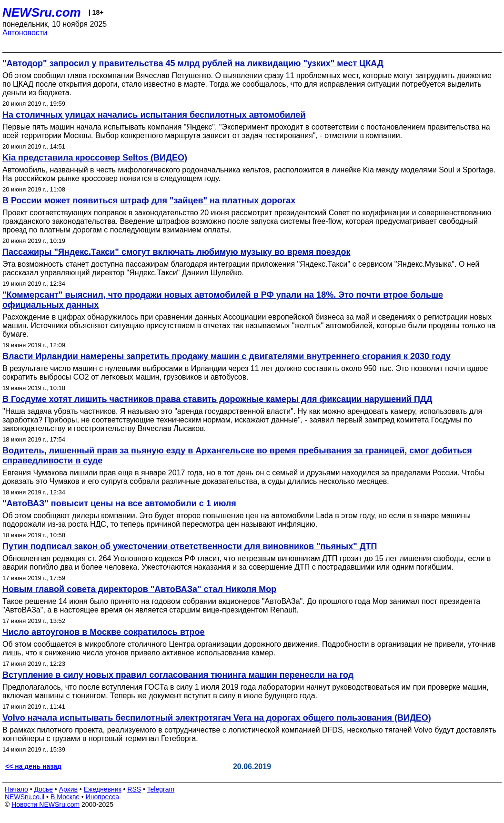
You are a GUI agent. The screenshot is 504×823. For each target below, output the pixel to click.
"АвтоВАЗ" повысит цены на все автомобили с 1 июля (119, 503)
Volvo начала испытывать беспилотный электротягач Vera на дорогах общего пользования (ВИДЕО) (217, 718)
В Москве (65, 797)
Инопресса (103, 797)
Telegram (161, 789)
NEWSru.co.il (25, 797)
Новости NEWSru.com (45, 804)
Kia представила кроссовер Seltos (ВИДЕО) (95, 158)
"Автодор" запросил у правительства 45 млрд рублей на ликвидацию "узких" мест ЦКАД (193, 63)
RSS (134, 789)
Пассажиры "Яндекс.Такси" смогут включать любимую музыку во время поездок (176, 252)
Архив (68, 789)
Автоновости (25, 33)
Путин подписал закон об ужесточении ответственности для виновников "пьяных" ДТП (190, 546)
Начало (16, 789)
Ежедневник (103, 789)
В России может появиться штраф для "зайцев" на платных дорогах (149, 201)
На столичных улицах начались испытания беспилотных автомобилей (154, 115)
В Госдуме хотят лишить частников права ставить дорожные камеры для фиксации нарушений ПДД (217, 399)
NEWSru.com (42, 12)
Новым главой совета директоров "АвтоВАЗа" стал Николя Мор (139, 589)
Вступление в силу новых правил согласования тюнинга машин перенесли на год (178, 675)
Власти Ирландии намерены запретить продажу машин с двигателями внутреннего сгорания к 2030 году (227, 356)
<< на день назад (33, 766)
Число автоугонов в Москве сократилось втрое (104, 632)
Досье (43, 789)
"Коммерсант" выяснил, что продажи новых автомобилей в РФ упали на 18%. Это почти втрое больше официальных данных (223, 300)
